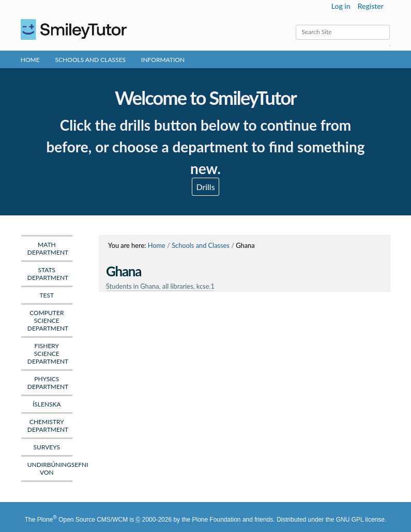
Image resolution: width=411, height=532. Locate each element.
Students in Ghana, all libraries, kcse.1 (160, 286)
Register (371, 6)
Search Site (295, 25)
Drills (205, 187)
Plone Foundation (216, 520)
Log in (341, 6)
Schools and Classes (91, 60)
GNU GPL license (360, 520)
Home (30, 60)
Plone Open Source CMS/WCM (82, 520)
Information (163, 60)
